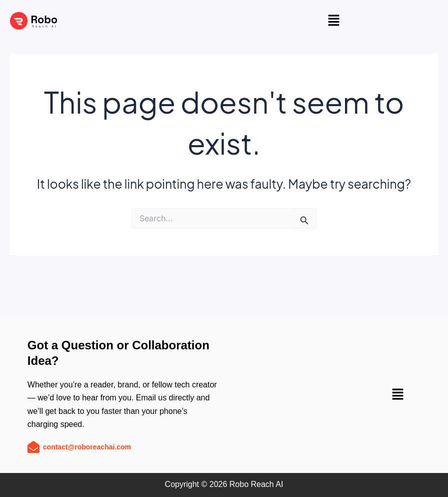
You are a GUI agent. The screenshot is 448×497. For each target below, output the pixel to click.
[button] (333, 21)
